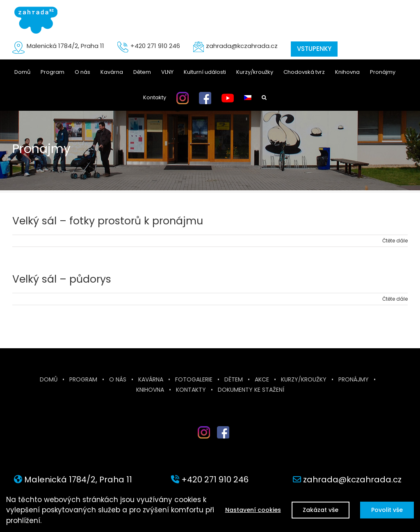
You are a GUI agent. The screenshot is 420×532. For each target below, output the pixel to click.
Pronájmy (354, 379)
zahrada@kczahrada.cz (242, 46)
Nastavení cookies (250, 510)
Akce (262, 379)
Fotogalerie (194, 379)
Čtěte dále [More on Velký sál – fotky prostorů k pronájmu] (395, 241)
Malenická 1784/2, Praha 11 (65, 46)
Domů (49, 379)
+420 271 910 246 (155, 46)
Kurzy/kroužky (304, 379)
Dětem (234, 379)
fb (223, 442)
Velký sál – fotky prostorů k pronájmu (108, 221)
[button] (264, 98)
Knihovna (150, 390)
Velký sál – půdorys (62, 279)
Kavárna (151, 379)
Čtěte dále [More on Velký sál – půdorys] (395, 299)
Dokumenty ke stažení (251, 390)
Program (83, 379)
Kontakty (191, 390)
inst (198, 442)
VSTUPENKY (314, 49)
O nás (118, 379)
